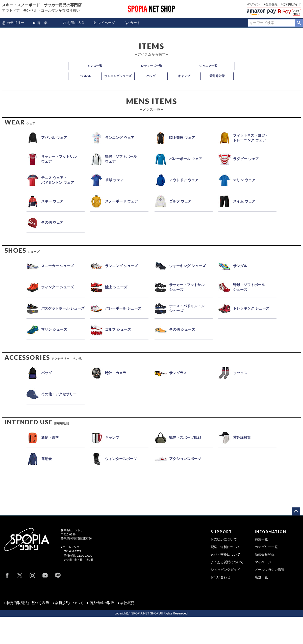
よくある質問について (227, 562)
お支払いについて (224, 539)
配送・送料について (225, 547)
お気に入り (74, 23)
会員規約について (69, 603)
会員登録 (271, 4)
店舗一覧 (261, 577)
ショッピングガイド (225, 570)
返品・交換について (225, 555)
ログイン (254, 4)
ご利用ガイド (292, 4)
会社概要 (127, 603)
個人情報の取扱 (102, 603)
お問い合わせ (220, 577)
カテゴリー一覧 (266, 547)
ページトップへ (296, 511)
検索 (299, 23)
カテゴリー (13, 23)
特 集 (40, 23)
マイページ (104, 23)
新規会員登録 (265, 555)
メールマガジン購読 (270, 570)
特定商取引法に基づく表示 (28, 603)
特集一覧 (261, 539)
